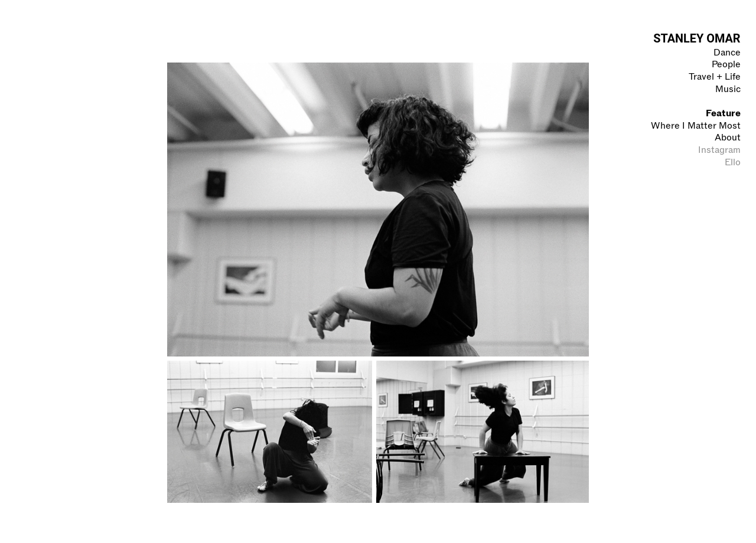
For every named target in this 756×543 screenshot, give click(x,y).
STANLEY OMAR (697, 39)
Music (728, 89)
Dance (727, 52)
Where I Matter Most (696, 125)
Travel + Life (715, 76)
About (728, 137)
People (726, 64)
